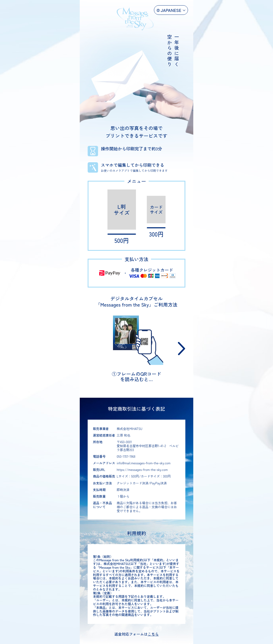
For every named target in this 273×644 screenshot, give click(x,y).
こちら (153, 634)
